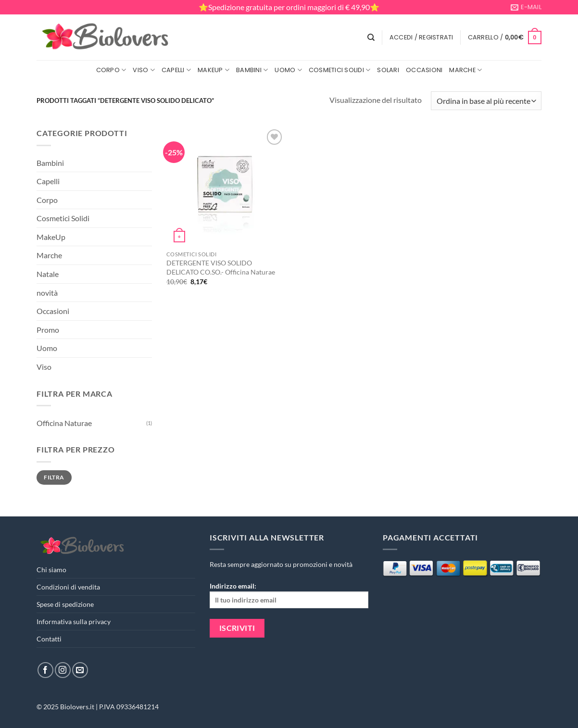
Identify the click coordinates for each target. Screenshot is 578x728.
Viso (144, 70)
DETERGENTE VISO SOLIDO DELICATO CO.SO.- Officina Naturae (221, 267)
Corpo (111, 70)
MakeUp (214, 70)
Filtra (54, 477)
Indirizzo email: (289, 595)
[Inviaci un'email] (80, 670)
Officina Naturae (64, 423)
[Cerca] (371, 38)
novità (47, 293)
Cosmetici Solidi (340, 70)
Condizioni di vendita (68, 587)
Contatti (49, 639)
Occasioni (424, 70)
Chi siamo (51, 570)
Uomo (288, 70)
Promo (48, 330)
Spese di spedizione (65, 604)
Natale (48, 274)
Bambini (252, 70)
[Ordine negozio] (486, 101)
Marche (465, 70)
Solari (388, 70)
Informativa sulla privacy (74, 621)
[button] (421, 38)
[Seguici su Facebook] (45, 670)
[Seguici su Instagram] (63, 670)
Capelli (176, 70)
